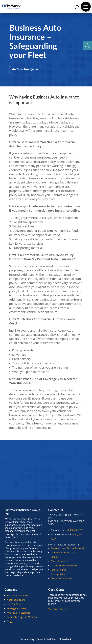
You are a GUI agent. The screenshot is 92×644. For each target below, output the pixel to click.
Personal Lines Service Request (67, 548)
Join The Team (15, 604)
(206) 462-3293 (75, 530)
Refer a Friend (58, 570)
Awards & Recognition (19, 613)
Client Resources (60, 561)
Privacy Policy (58, 574)
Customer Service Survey (64, 565)
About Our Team (16, 600)
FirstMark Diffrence (17, 595)
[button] (88, 46)
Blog (9, 621)
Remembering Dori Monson (22, 617)
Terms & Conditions (61, 578)
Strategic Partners (17, 608)
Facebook (65, 639)
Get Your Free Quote (25, 69)
